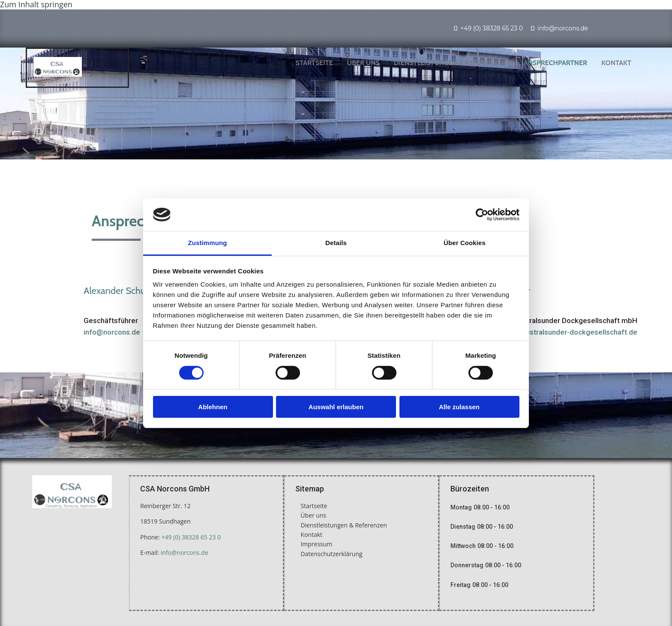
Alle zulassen (459, 407)
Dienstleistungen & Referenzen (450, 63)
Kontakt (616, 63)
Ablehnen (213, 407)
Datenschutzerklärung (331, 554)
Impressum (316, 544)
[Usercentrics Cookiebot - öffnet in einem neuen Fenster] (482, 215)
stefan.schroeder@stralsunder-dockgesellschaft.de (552, 332)
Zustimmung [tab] (208, 243)
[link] (453, 63)
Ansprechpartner (555, 63)
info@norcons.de (563, 28)
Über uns (363, 63)
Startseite (314, 63)
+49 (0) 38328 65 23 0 (492, 28)
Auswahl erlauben (336, 407)
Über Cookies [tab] (465, 243)
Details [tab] (336, 243)
